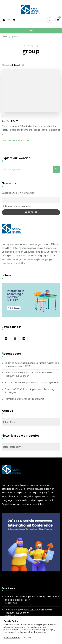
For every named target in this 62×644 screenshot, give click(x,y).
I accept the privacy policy (17, 206)
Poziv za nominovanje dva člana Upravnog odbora (32, 383)
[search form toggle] (50, 20)
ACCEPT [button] (27, 638)
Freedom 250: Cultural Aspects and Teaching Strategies (29, 391)
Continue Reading (12, 140)
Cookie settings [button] (12, 638)
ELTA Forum (10, 121)
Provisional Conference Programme (24, 399)
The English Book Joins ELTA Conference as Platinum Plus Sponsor (28, 374)
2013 (4, 117)
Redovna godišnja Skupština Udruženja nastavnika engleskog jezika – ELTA (32, 365)
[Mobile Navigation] (31, 31)
